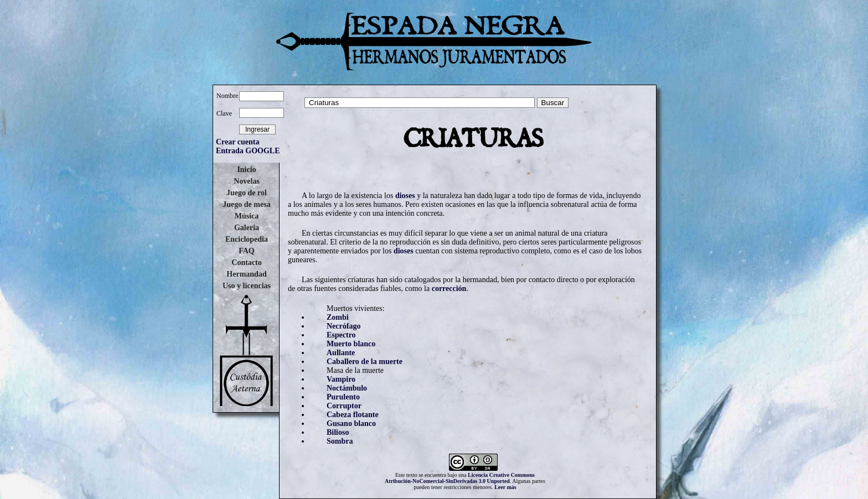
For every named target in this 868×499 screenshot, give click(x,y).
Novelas (247, 181)
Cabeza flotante (353, 415)
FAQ (247, 251)
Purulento (343, 397)
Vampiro (341, 379)
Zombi (338, 317)
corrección (449, 289)
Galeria (247, 228)
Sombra (340, 441)
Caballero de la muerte (365, 362)
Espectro (341, 335)
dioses (405, 196)
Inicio (246, 170)
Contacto (246, 263)
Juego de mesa (246, 204)
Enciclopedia (247, 239)
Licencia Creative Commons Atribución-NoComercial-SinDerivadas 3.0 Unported (460, 478)
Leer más (505, 487)
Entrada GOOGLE (248, 151)
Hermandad (246, 274)
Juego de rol (247, 193)
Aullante (341, 353)
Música (247, 216)
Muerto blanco (351, 344)
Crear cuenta (237, 142)
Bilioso (338, 432)
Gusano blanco (351, 423)
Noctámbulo (347, 388)
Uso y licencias (247, 286)
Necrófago (343, 326)
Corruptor (344, 406)
